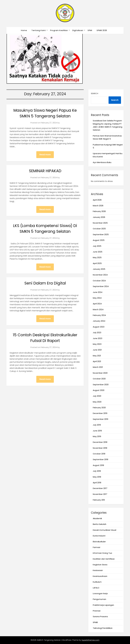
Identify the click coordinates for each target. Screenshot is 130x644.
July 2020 (97, 396)
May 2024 (97, 298)
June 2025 (98, 252)
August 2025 (99, 240)
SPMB (95, 622)
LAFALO (96, 588)
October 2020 (99, 379)
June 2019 (97, 431)
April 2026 (97, 200)
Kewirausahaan (100, 576)
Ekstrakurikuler (99, 542)
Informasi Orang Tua (102, 553)
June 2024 (98, 292)
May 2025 (97, 257)
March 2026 (98, 206)
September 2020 (101, 385)
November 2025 (100, 223)
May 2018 (97, 477)
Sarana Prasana (100, 616)
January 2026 (99, 217)
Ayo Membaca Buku (102, 162)
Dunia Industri (99, 536)
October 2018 (99, 454)
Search (95, 93)
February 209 (99, 500)
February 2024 (99, 315)
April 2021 (97, 361)
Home (24, 30)
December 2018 (100, 442)
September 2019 (100, 419)
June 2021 (97, 350)
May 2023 (97, 344)
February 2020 (99, 408)
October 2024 (99, 281)
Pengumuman (99, 599)
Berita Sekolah (100, 524)
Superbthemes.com (91, 640)
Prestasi (97, 611)
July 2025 (97, 246)
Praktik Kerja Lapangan (103, 605)
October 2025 (99, 229)
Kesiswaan (98, 570)
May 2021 (97, 356)
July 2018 (97, 471)
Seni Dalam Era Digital (45, 283)
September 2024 (101, 286)
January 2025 (99, 269)
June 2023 (97, 338)
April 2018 (97, 483)
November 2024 (100, 275)
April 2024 (97, 304)
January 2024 (99, 321)
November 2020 (100, 373)
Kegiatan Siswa (100, 565)
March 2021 (98, 367)
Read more (45, 155)
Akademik (97, 518)
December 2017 (100, 488)
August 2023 (99, 327)
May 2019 (97, 436)
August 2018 (98, 465)
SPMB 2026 (102, 30)
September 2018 (100, 459)
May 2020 (97, 402)
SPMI (90, 30)
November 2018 (100, 448)
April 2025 (97, 263)
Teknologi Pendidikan (103, 628)
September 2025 (101, 234)
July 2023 (97, 332)
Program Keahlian (59, 30)
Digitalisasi (78, 30)
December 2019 (100, 413)
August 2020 (99, 390)
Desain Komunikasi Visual (104, 530)
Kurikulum (97, 582)
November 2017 (100, 494)
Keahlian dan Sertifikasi (104, 559)
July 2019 (97, 425)
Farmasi (96, 547)
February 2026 (99, 211)
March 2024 (98, 309)
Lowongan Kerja (100, 593)
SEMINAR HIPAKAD (45, 171)
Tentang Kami (39, 30)
